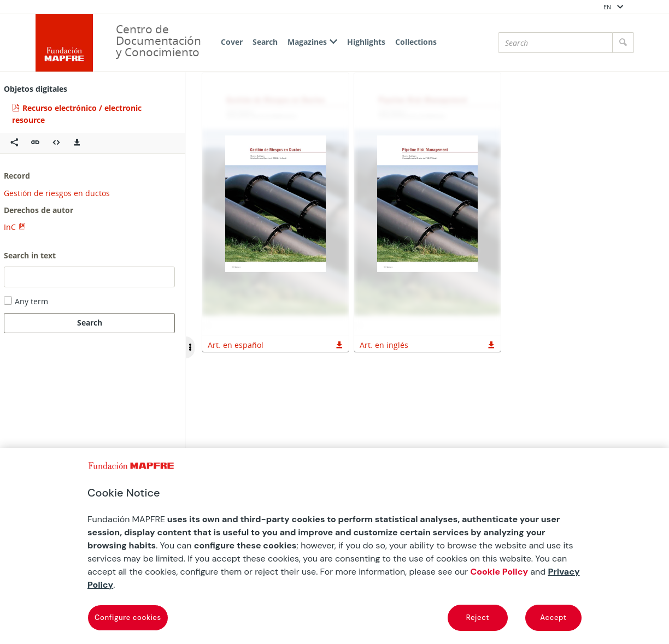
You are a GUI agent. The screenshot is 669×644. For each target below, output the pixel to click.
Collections (416, 42)
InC (10, 227)
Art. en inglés (384, 345)
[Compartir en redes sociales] (14, 143)
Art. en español (236, 345)
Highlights (366, 42)
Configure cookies (128, 618)
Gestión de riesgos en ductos (57, 193)
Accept (553, 618)
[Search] (555, 43)
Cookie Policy (499, 572)
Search (265, 42)
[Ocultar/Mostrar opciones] (190, 347)
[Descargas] (77, 143)
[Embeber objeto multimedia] (56, 143)
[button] (35, 143)
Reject (478, 618)
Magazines (312, 42)
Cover (232, 42)
